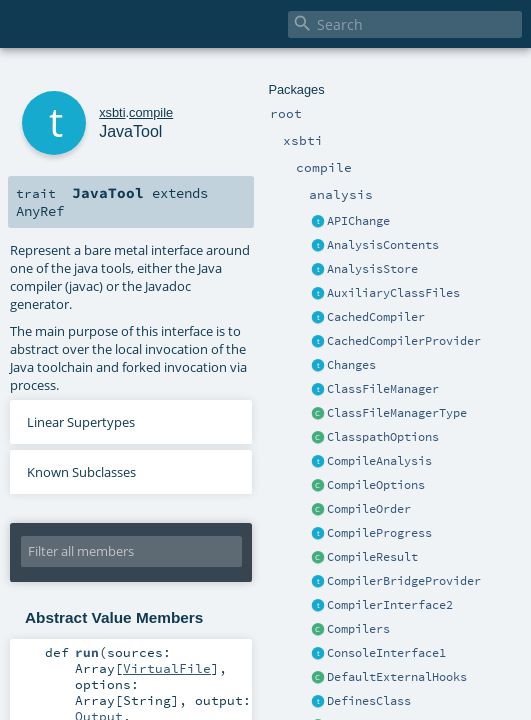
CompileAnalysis (379, 461)
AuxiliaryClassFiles (393, 293)
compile (151, 112)
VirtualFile (167, 668)
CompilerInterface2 (390, 605)
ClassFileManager (383, 389)
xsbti (112, 112)
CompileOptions (376, 485)
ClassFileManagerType (397, 413)
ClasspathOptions (383, 437)
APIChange (358, 221)
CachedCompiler (376, 317)
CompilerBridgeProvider (404, 581)
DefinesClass (369, 701)
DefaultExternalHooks (397, 677)
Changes (351, 365)
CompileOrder (369, 509)
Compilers (358, 629)
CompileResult (372, 557)
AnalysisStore (372, 269)
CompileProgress (379, 533)
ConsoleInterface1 (386, 653)
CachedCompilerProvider (404, 341)
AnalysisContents (383, 245)
